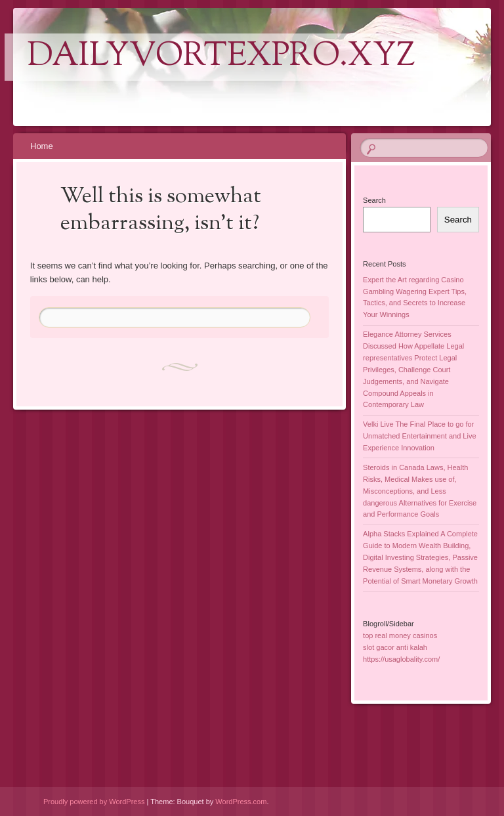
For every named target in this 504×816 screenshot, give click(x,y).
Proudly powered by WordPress (94, 802)
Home (42, 146)
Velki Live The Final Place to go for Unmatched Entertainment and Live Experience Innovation (419, 436)
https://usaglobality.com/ (401, 659)
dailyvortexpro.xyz (221, 57)
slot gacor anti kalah (395, 647)
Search (374, 200)
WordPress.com (241, 802)
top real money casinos (400, 635)
